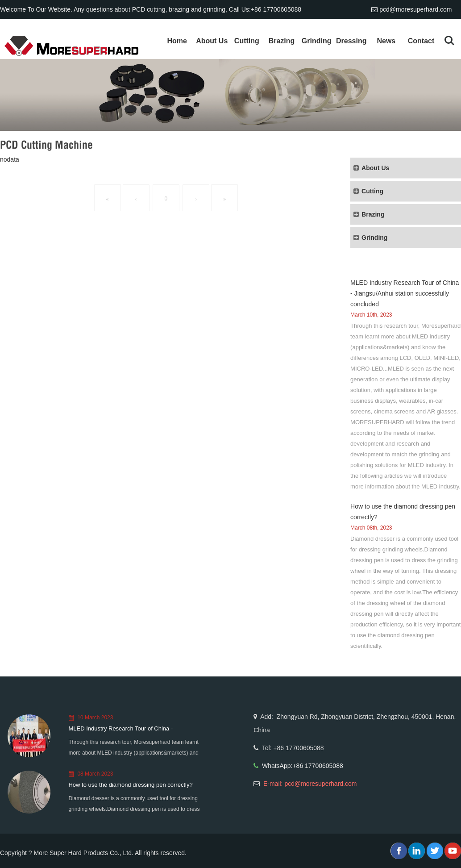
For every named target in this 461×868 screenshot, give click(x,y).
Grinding (317, 41)
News (386, 41)
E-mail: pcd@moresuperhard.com (310, 784)
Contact (421, 41)
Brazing (282, 41)
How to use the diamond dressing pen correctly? (130, 785)
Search (449, 41)
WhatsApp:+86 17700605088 (303, 766)
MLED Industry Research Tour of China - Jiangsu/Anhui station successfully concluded (405, 293)
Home (177, 41)
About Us (212, 41)
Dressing (351, 41)
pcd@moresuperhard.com (415, 9)
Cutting (247, 41)
